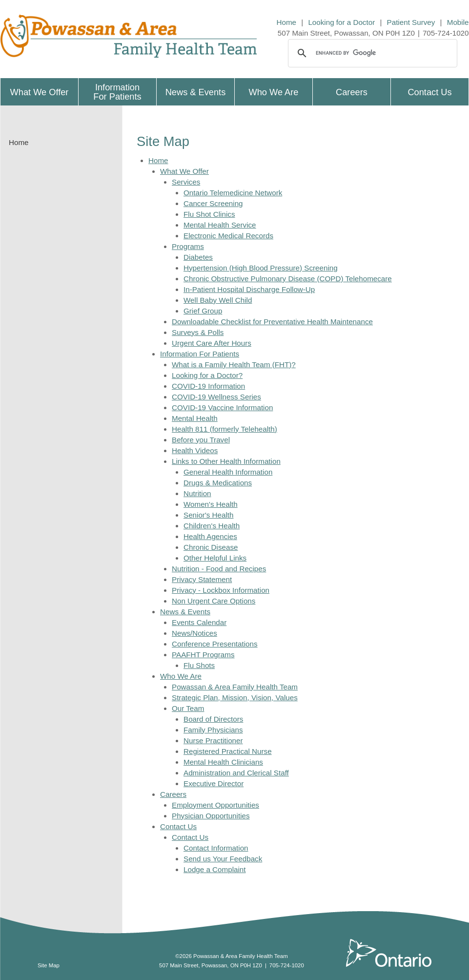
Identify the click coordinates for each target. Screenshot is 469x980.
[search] (371, 53)
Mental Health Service (220, 225)
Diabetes (198, 257)
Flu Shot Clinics (209, 214)
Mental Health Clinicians (223, 762)
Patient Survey (411, 22)
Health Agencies (210, 536)
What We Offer (184, 171)
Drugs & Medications (218, 483)
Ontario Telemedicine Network (233, 193)
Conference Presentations (215, 644)
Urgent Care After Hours (212, 343)
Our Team (188, 708)
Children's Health (212, 526)
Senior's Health (209, 515)
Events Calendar (199, 622)
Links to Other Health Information (226, 461)
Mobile (458, 22)
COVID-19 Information (208, 386)
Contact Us (178, 826)
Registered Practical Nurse (228, 751)
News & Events (185, 612)
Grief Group (203, 311)
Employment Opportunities (215, 805)
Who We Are (181, 676)
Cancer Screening (213, 203)
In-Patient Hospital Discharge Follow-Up (249, 289)
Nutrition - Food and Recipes (219, 569)
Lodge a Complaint (215, 869)
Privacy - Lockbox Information (221, 590)
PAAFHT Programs (203, 655)
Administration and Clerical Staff (236, 773)
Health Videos (195, 450)
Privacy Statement (202, 579)
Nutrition (197, 493)
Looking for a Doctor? (207, 375)
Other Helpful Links (215, 558)
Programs (188, 246)
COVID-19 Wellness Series (216, 397)
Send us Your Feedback (223, 859)
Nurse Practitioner (213, 740)
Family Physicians (213, 730)
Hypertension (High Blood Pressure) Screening (261, 268)
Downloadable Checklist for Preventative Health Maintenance (272, 322)
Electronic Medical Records (228, 236)
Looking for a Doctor (341, 22)
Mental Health (195, 418)
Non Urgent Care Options (214, 601)
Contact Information (216, 848)
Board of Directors (213, 719)
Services (186, 182)
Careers (173, 794)
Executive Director (214, 783)
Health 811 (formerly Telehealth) (224, 429)
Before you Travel (201, 440)
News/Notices (194, 633)
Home (287, 22)
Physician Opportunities (211, 816)
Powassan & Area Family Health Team (235, 687)
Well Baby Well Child (218, 300)
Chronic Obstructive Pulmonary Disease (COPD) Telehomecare (288, 279)
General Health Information (228, 472)
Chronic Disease (211, 547)
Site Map (49, 965)
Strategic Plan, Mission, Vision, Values (235, 698)
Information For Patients (200, 354)
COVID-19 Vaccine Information (222, 407)
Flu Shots (199, 665)
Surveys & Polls (198, 332)
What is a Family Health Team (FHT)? (234, 365)
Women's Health (211, 504)
